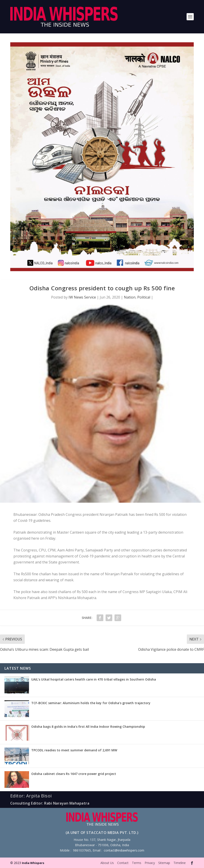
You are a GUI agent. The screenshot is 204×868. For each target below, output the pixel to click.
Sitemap (164, 863)
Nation (130, 297)
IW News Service (82, 297)
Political (144, 297)
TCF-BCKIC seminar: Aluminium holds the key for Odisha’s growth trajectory (91, 703)
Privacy (150, 863)
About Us (107, 863)
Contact (123, 863)
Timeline (180, 863)
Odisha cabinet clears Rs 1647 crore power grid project (74, 774)
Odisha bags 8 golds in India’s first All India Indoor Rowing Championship (88, 727)
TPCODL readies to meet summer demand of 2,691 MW (74, 750)
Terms (137, 863)
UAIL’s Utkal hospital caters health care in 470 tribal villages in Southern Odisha (94, 679)
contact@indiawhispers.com (124, 850)
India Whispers (33, 863)
